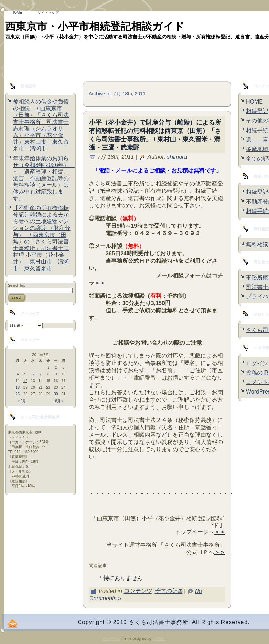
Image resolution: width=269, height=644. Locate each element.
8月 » (59, 401)
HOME (254, 102)
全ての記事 (169, 591)
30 (56, 394)
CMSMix (159, 639)
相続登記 (257, 111)
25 (18, 394)
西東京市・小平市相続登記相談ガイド (95, 26)
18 (18, 387)
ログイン (257, 363)
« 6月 (22, 401)
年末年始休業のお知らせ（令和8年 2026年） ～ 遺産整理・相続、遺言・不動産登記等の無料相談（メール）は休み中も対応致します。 (44, 178)
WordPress (111, 639)
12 (25, 381)
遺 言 (257, 140)
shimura (177, 157)
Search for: (17, 286)
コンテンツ (138, 591)
